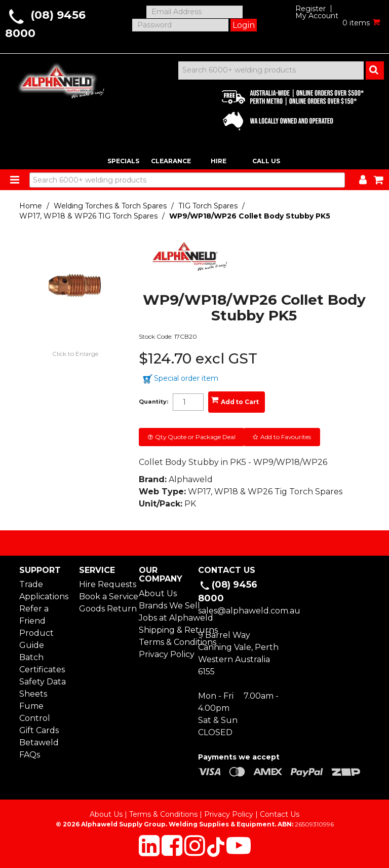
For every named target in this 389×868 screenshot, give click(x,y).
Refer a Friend (34, 615)
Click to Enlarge (75, 354)
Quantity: (153, 402)
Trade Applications (44, 590)
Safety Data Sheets (43, 688)
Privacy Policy (165, 654)
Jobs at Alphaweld (165, 618)
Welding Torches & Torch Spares (110, 206)
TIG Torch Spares (208, 206)
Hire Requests (105, 584)
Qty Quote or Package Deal (195, 437)
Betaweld (39, 743)
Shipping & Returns (165, 630)
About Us (158, 593)
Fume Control (35, 712)
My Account (317, 16)
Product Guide (36, 639)
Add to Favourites (286, 437)
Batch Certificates (42, 663)
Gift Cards (39, 730)
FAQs (30, 755)
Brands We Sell (165, 606)
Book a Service (105, 596)
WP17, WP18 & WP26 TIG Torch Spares (88, 216)
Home (31, 206)
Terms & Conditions (165, 642)
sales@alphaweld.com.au (249, 611)
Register (310, 9)
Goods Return (105, 609)
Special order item (186, 378)
